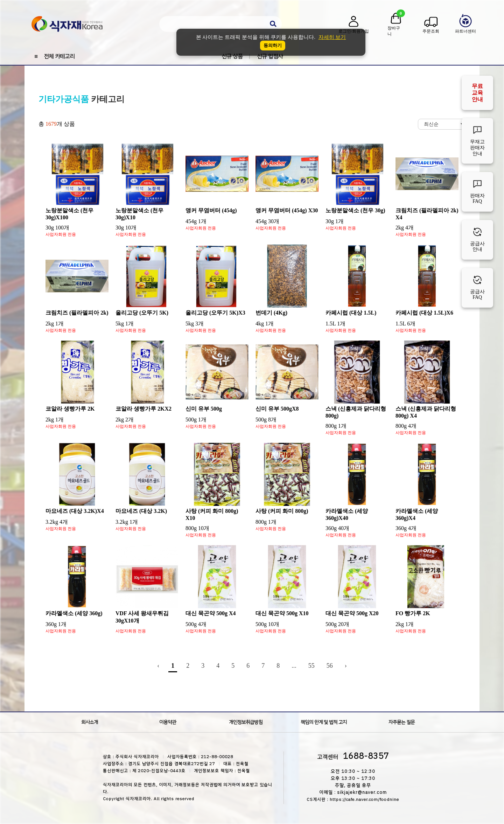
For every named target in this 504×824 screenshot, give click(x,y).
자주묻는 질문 (402, 722)
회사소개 (90, 722)
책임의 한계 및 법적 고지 (324, 722)
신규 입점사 (270, 56)
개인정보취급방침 (246, 722)
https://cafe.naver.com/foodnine (364, 799)
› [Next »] (346, 666)
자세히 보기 (332, 37)
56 (330, 666)
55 (311, 666)
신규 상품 (232, 56)
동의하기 (273, 45)
